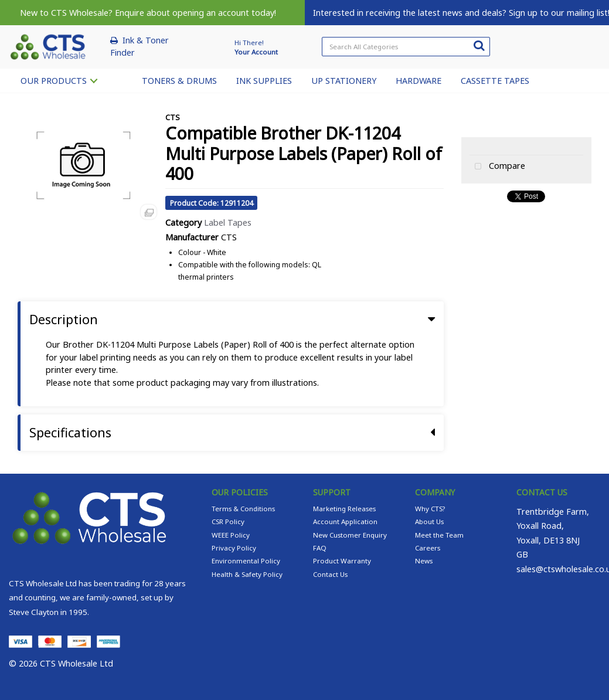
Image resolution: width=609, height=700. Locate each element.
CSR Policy (228, 521)
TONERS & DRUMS (179, 81)
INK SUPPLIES (264, 81)
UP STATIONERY (344, 81)
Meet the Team (439, 535)
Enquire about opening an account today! (195, 13)
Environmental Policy (246, 561)
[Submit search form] (479, 45)
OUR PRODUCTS (54, 81)
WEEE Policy (231, 535)
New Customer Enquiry (350, 535)
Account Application (345, 521)
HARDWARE (419, 81)
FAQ (320, 548)
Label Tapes (228, 222)
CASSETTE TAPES (495, 81)
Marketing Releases (344, 509)
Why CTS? (430, 509)
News (424, 561)
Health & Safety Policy (247, 574)
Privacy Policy (234, 548)
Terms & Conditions (243, 509)
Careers (428, 548)
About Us (429, 521)
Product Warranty (342, 561)
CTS (173, 117)
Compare (497, 167)
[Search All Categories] (406, 47)
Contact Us (330, 574)
